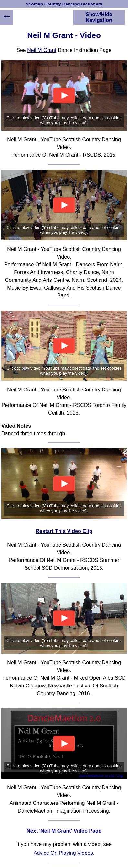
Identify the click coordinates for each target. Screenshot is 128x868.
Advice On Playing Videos (63, 853)
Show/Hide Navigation (99, 17)
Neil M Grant (42, 50)
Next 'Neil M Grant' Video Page (64, 831)
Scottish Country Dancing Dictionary (64, 4)
